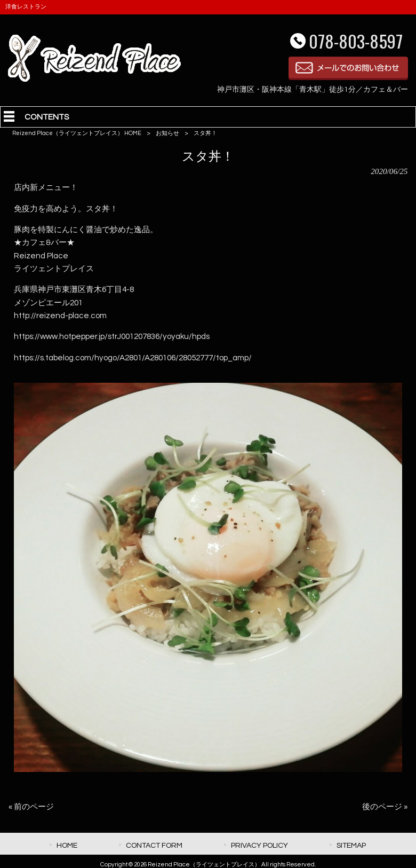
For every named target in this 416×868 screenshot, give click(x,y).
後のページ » (385, 807)
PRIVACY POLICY (259, 845)
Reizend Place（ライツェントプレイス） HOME (77, 133)
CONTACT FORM (154, 845)
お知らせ (167, 133)
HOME (67, 845)
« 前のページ (31, 807)
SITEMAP (351, 845)
